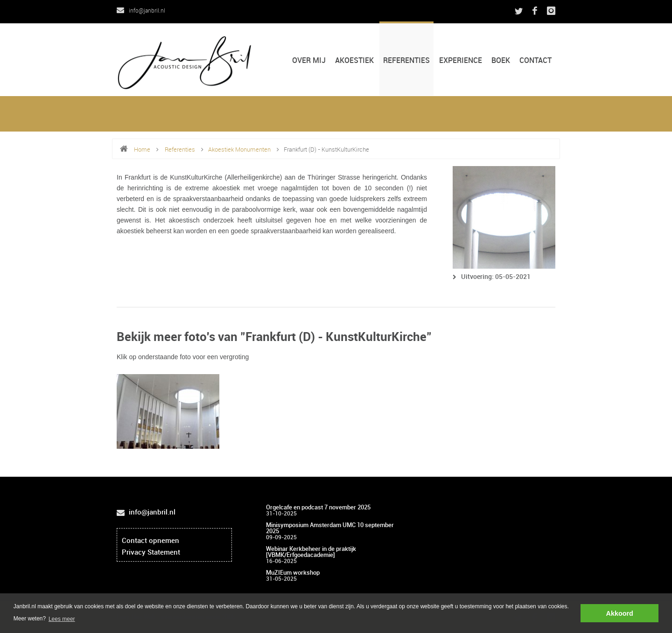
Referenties (406, 61)
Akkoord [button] (620, 613)
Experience (461, 61)
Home (142, 150)
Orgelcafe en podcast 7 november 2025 (318, 508)
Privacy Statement (151, 553)
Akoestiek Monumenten (239, 150)
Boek (501, 61)
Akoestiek (354, 61)
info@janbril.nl (141, 11)
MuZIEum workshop (293, 573)
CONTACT (535, 61)
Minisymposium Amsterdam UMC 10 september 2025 (330, 528)
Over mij (309, 61)
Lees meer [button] (62, 619)
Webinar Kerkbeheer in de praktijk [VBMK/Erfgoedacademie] (311, 552)
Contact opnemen (150, 541)
